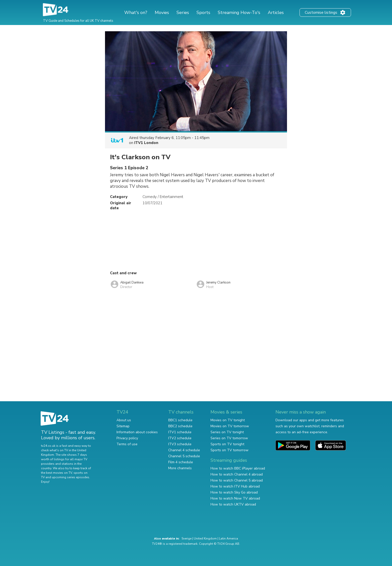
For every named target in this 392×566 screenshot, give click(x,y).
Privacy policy (127, 438)
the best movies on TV (56, 473)
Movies (162, 12)
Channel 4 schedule (184, 450)
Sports (203, 12)
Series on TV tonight (227, 432)
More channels (180, 468)
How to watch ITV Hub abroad (235, 486)
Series (183, 12)
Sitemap (123, 426)
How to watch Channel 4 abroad (237, 474)
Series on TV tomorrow (229, 438)
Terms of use (127, 444)
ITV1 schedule (180, 432)
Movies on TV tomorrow (230, 426)
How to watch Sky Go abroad (234, 492)
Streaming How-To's (239, 12)
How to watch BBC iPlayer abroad (238, 468)
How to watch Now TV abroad (235, 498)
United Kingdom (205, 538)
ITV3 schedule (180, 444)
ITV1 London (146, 143)
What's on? (136, 12)
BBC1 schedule (180, 420)
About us (124, 420)
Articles (276, 12)
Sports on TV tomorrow (229, 450)
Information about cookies (137, 432)
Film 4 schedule (181, 462)
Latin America (228, 538)
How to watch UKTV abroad (233, 504)
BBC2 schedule (180, 426)
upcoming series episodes (70, 477)
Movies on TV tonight (228, 420)
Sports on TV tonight (227, 444)
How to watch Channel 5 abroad (237, 480)
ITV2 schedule (180, 438)
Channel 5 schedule (184, 456)
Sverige (186, 538)
